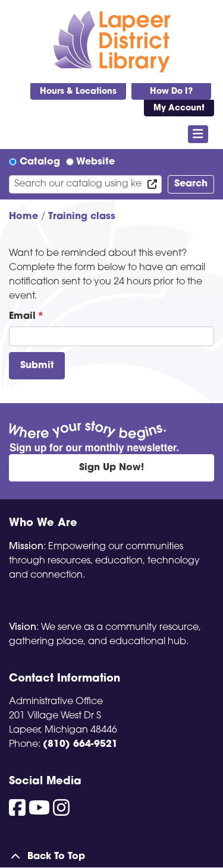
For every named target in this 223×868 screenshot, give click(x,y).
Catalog (40, 162)
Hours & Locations (78, 92)
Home (23, 217)
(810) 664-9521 (80, 745)
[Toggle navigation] (198, 134)
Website (95, 162)
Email (22, 316)
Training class (82, 217)
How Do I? (171, 92)
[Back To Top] (111, 857)
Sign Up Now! (111, 468)
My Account (179, 108)
